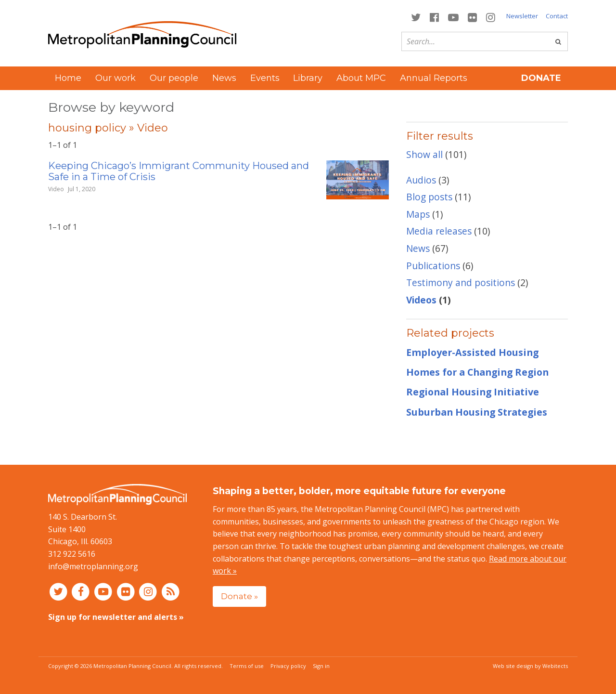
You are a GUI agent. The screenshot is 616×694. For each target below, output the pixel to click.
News (224, 78)
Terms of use (247, 666)
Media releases (439, 231)
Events (265, 78)
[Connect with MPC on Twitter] (416, 17)
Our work (115, 78)
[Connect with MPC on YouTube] (453, 17)
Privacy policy (288, 666)
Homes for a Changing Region (477, 372)
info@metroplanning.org (93, 566)
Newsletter (522, 16)
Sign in (321, 666)
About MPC (361, 78)
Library (308, 78)
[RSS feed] (171, 591)
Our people (174, 78)
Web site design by (530, 666)
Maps (418, 214)
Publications (433, 266)
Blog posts (429, 197)
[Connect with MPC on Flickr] (473, 17)
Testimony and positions (461, 282)
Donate (541, 78)
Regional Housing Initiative (473, 392)
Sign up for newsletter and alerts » (116, 617)
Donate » (239, 596)
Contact (557, 16)
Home (68, 78)
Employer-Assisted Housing (472, 352)
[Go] (558, 41)
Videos (421, 300)
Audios (421, 180)
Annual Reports (434, 78)
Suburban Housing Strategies (477, 412)
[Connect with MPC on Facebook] (434, 17)
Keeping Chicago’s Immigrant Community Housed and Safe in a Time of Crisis (179, 171)
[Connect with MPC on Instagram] (491, 17)
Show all (424, 154)
